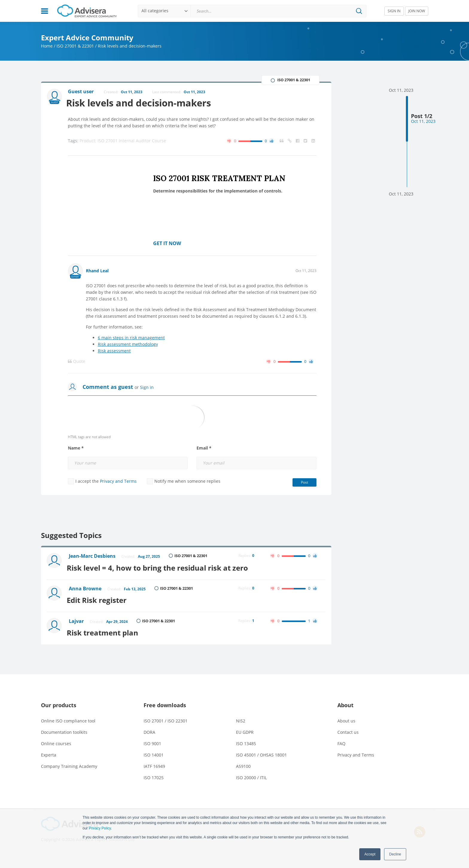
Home (47, 46)
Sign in (147, 388)
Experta (49, 752)
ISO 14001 (154, 752)
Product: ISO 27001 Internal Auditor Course (123, 141)
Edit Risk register (99, 598)
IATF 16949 (154, 763)
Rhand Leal (97, 271)
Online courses (56, 741)
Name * (76, 448)
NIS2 (241, 718)
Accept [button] (370, 854)
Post (304, 483)
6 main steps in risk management (131, 338)
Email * (204, 448)
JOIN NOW (417, 11)
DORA (149, 729)
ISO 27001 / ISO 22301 (166, 718)
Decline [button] (395, 854)
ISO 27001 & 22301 (75, 46)
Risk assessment (114, 351)
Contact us (348, 729)
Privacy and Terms (118, 481)
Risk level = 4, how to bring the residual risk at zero (160, 567)
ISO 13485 (246, 741)
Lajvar (77, 619)
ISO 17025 (154, 775)
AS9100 (243, 763)
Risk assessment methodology (128, 344)
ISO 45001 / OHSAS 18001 (261, 752)
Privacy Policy (100, 828)
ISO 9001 (152, 741)
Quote (77, 362)
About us (346, 718)
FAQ (341, 741)
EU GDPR (245, 729)
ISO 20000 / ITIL (251, 775)
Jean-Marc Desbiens (93, 557)
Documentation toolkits (64, 729)
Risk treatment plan (105, 630)
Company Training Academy (69, 763)
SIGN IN (394, 11)
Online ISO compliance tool (68, 718)
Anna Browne (86, 588)
